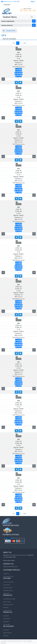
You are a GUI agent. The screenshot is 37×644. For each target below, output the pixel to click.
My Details (6, 630)
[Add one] (34, 79)
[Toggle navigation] (32, 17)
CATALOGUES (7, 624)
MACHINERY (6, 622)
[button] (20, 83)
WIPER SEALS (7, 593)
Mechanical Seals (8, 605)
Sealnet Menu (10, 17)
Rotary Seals (7, 602)
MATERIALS (6, 616)
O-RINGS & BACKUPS (8, 582)
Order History (7, 633)
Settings (6, 636)
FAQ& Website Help (8, 576)
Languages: (7, 5)
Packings (6, 608)
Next (25, 43)
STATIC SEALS (7, 585)
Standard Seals (11, 31)
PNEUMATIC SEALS (8, 591)
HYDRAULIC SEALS (8, 588)
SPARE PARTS (7, 619)
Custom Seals (7, 610)
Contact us (6, 574)
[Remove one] (3, 79)
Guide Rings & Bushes (9, 599)
